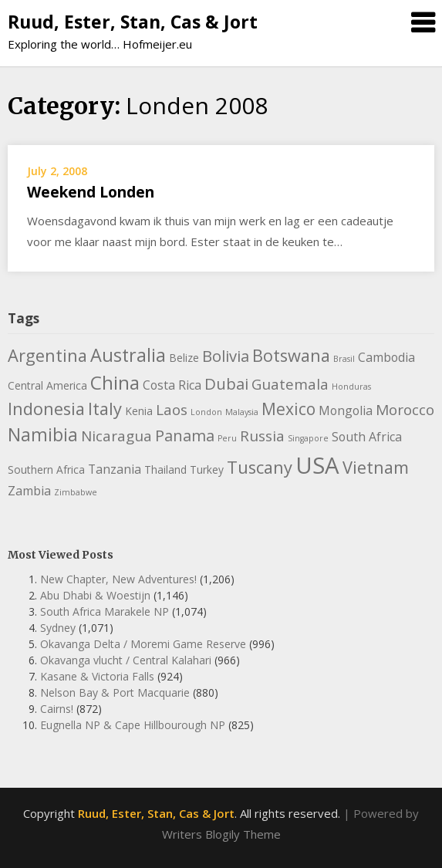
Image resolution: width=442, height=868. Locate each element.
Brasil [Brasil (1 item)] (344, 359)
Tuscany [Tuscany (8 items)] (260, 467)
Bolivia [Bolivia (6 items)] (226, 356)
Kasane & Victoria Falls (97, 676)
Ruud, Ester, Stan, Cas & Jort (133, 22)
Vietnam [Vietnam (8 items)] (376, 467)
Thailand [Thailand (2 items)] (165, 469)
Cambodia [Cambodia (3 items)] (386, 357)
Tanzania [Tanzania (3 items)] (115, 469)
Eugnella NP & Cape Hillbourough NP (133, 725)
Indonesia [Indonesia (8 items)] (46, 409)
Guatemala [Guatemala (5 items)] (290, 384)
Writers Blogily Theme (221, 834)
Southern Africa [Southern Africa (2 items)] (46, 469)
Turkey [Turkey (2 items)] (207, 469)
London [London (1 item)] (206, 412)
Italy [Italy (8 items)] (105, 409)
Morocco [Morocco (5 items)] (405, 410)
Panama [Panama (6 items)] (185, 435)
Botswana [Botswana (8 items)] (291, 355)
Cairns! (57, 709)
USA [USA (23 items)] (317, 465)
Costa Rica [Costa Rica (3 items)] (172, 385)
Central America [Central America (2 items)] (47, 385)
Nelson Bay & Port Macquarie (115, 692)
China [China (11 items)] (115, 382)
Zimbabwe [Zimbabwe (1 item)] (76, 492)
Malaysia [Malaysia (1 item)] (242, 412)
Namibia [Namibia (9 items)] (43, 435)
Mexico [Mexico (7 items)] (288, 409)
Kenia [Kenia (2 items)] (139, 411)
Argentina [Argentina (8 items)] (47, 355)
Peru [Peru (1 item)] (227, 438)
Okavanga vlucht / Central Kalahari (126, 660)
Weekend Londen (91, 192)
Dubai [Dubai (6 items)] (226, 383)
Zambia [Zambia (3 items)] (29, 491)
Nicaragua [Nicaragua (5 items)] (116, 436)
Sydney (58, 628)
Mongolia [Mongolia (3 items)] (346, 410)
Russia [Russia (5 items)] (262, 436)
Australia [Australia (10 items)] (128, 355)
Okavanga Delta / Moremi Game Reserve (143, 644)
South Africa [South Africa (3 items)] (367, 437)
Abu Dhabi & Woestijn (95, 595)
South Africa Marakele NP (105, 611)
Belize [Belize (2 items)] (184, 358)
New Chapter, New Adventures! (118, 579)
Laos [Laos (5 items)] (172, 410)
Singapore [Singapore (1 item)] (308, 438)
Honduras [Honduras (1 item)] (351, 387)
